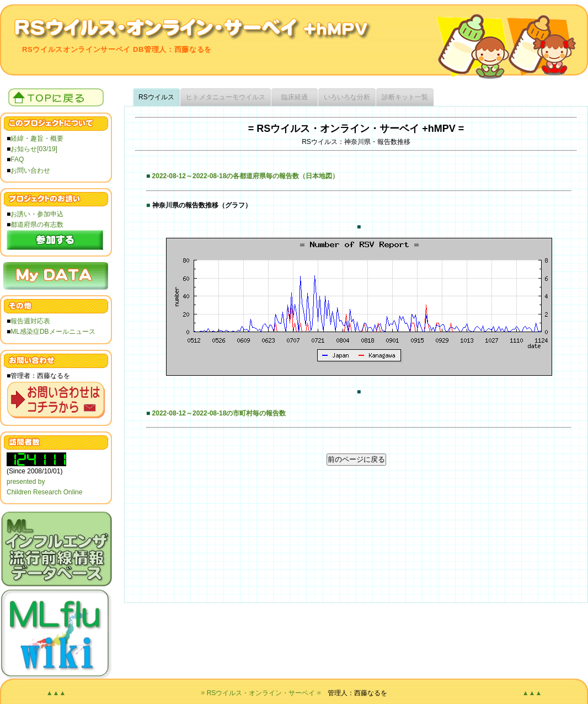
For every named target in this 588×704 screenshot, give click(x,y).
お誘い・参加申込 (37, 214)
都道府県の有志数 (37, 225)
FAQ (17, 159)
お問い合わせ (30, 170)
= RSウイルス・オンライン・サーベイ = (261, 693)
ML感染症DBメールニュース (53, 332)
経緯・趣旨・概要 (37, 138)
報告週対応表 (30, 321)
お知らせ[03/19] (34, 149)
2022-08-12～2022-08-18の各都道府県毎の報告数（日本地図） (246, 176)
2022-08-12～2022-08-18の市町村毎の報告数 (219, 413)
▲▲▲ (56, 693)
